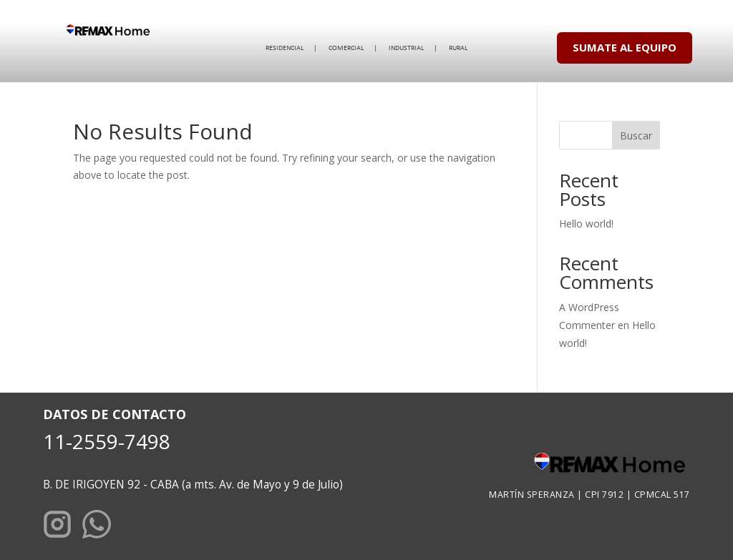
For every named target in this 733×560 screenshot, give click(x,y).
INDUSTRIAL (406, 48)
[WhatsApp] (97, 527)
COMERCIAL (346, 48)
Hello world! (586, 223)
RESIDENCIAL (285, 48)
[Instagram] (57, 527)
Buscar (636, 136)
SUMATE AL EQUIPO (625, 47)
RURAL (458, 48)
